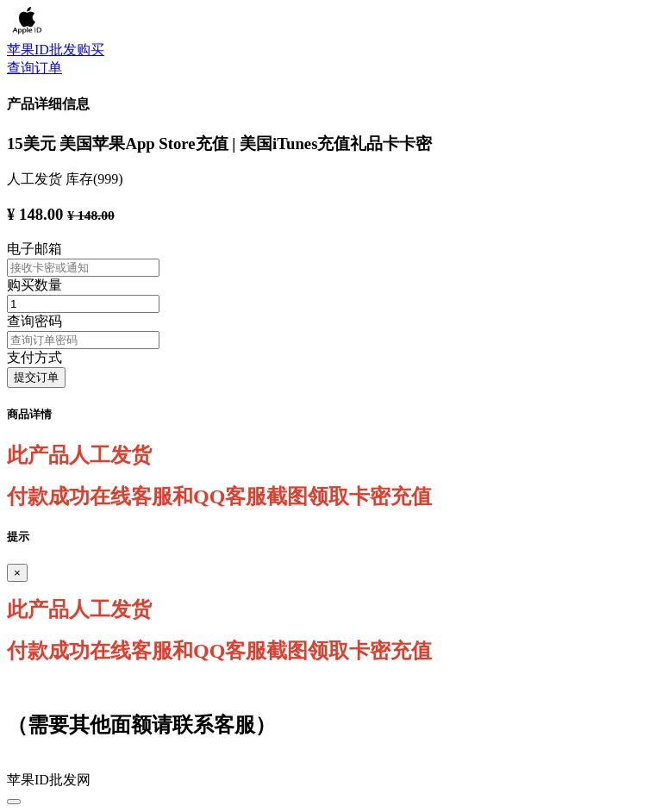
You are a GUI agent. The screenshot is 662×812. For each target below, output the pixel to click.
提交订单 (36, 377)
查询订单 (34, 68)
